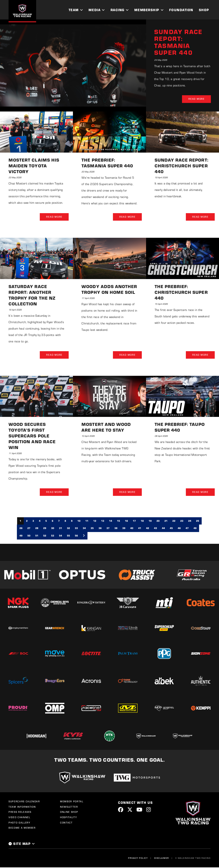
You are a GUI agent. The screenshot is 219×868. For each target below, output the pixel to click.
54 (61, 536)
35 (92, 529)
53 (53, 536)
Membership (147, 10)
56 (76, 536)
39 (124, 529)
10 (79, 521)
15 (118, 521)
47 (187, 529)
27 (29, 529)
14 (111, 521)
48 (195, 529)
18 (142, 521)
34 (84, 529)
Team (74, 10)
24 (190, 521)
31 (61, 529)
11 (87, 521)
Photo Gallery (19, 823)
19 (150, 521)
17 (134, 521)
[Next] (84, 536)
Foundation (181, 10)
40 (132, 529)
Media (95, 10)
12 (95, 521)
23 (182, 521)
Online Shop (69, 813)
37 (108, 529)
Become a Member (22, 828)
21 (166, 521)
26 (21, 529)
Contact (66, 823)
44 (163, 529)
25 (198, 521)
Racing (118, 10)
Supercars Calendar (24, 802)
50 (29, 536)
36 (100, 529)
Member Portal (72, 802)
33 (76, 529)
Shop (204, 10)
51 (37, 536)
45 (171, 529)
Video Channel (19, 818)
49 (21, 536)
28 (37, 529)
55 (68, 536)
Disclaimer (161, 858)
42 (148, 529)
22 (174, 521)
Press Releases (20, 813)
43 (155, 529)
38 (116, 529)
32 (68, 529)
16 (126, 521)
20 (158, 521)
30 (53, 529)
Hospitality (68, 818)
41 (140, 529)
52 (45, 536)
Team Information (22, 807)
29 (45, 529)
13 (103, 521)
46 (179, 529)
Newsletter (69, 807)
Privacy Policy (138, 858)
